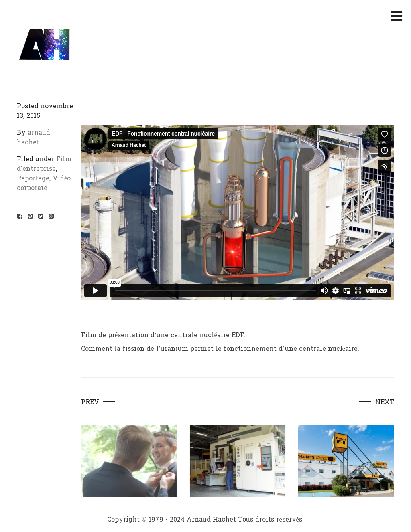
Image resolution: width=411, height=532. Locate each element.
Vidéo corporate (44, 183)
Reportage (33, 178)
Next (385, 402)
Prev (90, 402)
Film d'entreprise (44, 164)
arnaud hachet (34, 137)
